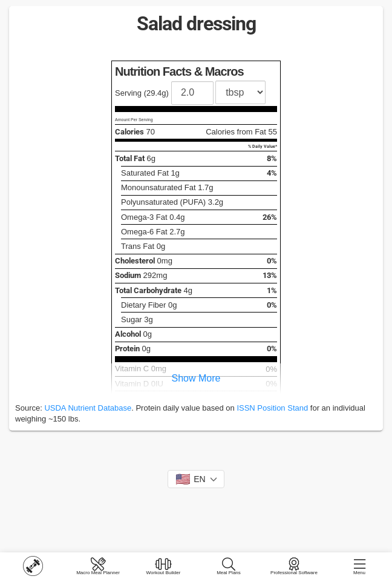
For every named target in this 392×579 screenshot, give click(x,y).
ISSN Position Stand (272, 408)
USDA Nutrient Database (88, 408)
